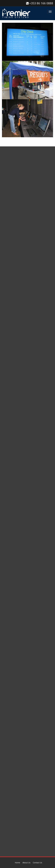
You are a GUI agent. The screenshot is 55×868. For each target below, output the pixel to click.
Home (17, 863)
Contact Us (37, 863)
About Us (26, 863)
